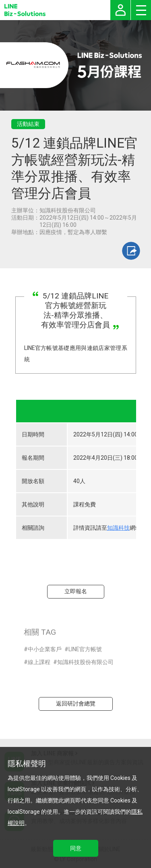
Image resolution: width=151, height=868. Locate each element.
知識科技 (118, 528)
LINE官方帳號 (85, 649)
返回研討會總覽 (76, 703)
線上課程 (39, 662)
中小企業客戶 (45, 649)
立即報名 (76, 591)
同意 (76, 848)
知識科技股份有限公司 (85, 662)
